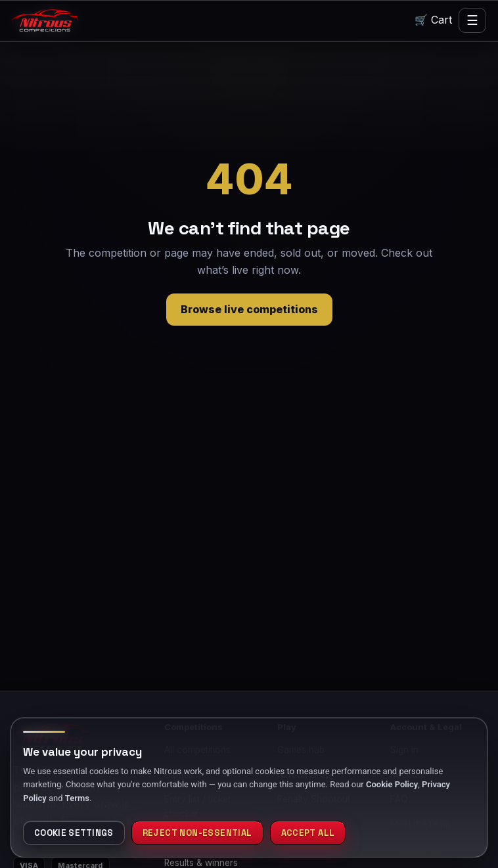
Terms (77, 799)
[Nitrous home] (45, 20)
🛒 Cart (434, 20)
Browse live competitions (249, 310)
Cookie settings (75, 834)
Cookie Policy (392, 786)
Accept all (313, 834)
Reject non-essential (201, 834)
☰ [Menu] (472, 20)
